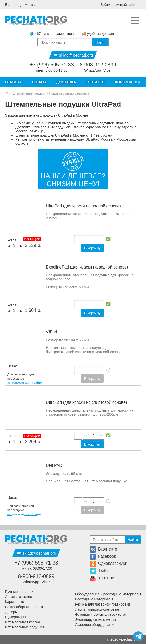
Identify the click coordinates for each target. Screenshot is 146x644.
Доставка (66, 82)
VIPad (52, 332)
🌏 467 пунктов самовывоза (52, 34)
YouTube (102, 578)
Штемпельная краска (23, 622)
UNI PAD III (56, 466)
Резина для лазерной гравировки (102, 604)
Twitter (100, 571)
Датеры (11, 612)
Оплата (39, 82)
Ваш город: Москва (21, 5)
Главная (14, 82)
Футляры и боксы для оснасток (101, 614)
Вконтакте (104, 549)
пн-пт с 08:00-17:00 (52, 70)
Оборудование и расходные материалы (108, 594)
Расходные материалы (94, 599)
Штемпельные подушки (29, 93)
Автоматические (19, 597)
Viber (107, 70)
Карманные (15, 602)
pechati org (130, 639)
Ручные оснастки (19, 592)
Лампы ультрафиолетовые (97, 609)
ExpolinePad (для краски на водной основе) (87, 267)
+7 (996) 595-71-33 (52, 65)
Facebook (103, 556)
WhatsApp (93, 70)
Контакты (95, 82)
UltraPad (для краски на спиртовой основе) (86, 402)
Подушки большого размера (69, 93)
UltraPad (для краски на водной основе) (83, 206)
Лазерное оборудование (95, 625)
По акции (32, 239)
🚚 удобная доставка (99, 34)
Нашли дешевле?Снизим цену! (73, 180)
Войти (121, 5)
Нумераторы (16, 617)
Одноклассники (108, 563)
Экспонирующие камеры (95, 620)
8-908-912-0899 (98, 65)
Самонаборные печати (24, 607)
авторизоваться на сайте (25, 383)
